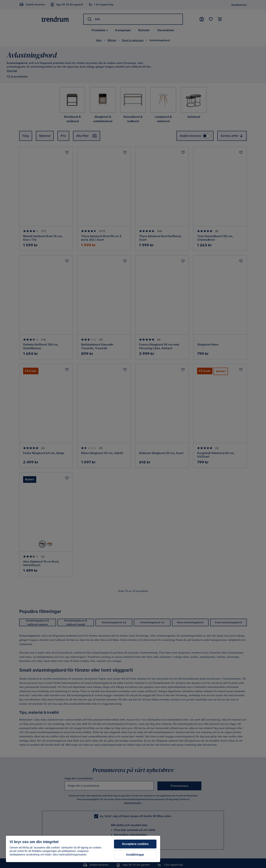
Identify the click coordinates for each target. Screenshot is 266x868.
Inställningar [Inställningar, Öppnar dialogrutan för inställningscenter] (135, 855)
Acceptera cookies (135, 844)
